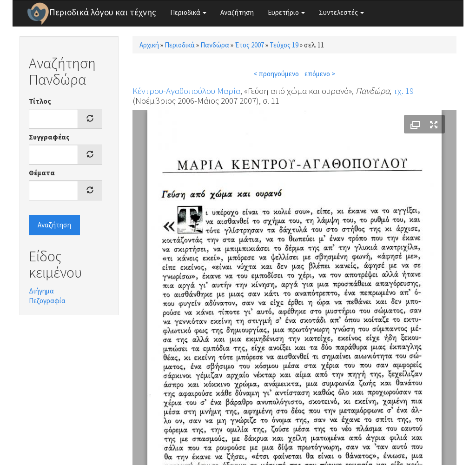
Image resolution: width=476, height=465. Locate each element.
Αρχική (149, 45)
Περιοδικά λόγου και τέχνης (103, 12)
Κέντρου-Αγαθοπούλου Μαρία (186, 91)
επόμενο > (320, 74)
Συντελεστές (341, 12)
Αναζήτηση (237, 12)
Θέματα (42, 173)
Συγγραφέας (49, 137)
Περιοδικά (188, 12)
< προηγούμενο (276, 74)
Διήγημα (41, 291)
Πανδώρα (215, 45)
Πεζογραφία (47, 301)
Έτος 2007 (249, 45)
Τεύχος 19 (284, 45)
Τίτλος (40, 101)
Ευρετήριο (286, 12)
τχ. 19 (403, 91)
